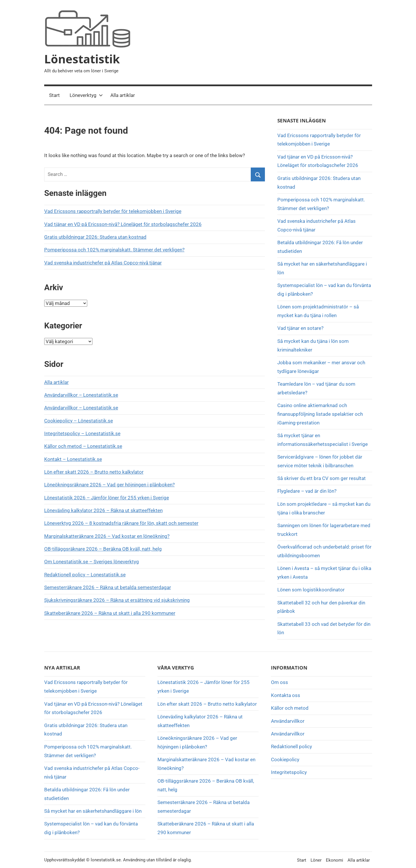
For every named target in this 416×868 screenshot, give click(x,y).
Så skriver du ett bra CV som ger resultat (322, 478)
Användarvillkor (288, 721)
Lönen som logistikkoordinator (311, 590)
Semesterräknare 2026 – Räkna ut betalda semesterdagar (108, 587)
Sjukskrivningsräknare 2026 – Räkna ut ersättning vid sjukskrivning (117, 600)
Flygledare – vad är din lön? (307, 491)
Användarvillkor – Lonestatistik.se (81, 395)
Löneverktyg (86, 95)
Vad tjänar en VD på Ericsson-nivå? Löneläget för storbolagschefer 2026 (123, 224)
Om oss (279, 682)
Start (54, 95)
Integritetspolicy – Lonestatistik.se (82, 433)
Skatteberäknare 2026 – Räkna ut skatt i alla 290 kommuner (110, 613)
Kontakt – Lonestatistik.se (73, 459)
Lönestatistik (82, 59)
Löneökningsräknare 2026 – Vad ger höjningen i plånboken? (109, 485)
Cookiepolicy (285, 759)
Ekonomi (335, 860)
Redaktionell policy (291, 746)
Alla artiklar (123, 95)
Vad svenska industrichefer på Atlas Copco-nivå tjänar (103, 263)
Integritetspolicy (289, 772)
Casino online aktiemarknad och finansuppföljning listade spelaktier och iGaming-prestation (320, 414)
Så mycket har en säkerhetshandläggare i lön (93, 811)
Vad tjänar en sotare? (300, 328)
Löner (316, 860)
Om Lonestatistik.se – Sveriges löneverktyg (92, 562)
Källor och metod (290, 708)
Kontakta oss (286, 695)
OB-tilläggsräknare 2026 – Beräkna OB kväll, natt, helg (103, 549)
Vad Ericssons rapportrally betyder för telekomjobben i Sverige (113, 211)
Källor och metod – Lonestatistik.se (83, 446)
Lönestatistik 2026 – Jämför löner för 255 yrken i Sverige (107, 498)
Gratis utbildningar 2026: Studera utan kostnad (95, 237)
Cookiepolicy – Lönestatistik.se (79, 421)
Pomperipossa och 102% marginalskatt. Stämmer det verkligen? (114, 250)
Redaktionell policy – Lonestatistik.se (85, 575)
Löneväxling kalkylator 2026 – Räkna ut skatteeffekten (103, 510)
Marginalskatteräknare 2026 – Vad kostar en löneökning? (107, 536)
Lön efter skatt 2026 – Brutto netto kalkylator (94, 472)
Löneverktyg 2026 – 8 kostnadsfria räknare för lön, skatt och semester (121, 523)
